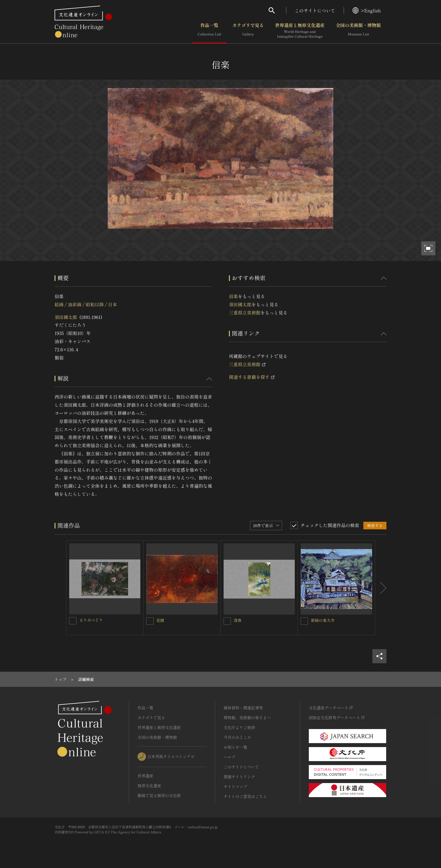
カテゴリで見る (248, 31)
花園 (160, 620)
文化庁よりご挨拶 (239, 727)
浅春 (238, 620)
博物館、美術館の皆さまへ (247, 718)
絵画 (59, 304)
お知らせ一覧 (235, 747)
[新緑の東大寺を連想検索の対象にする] (304, 621)
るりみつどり (91, 620)
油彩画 (75, 304)
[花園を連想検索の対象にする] (150, 621)
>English (367, 10)
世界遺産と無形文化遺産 (300, 31)
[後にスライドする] (381, 588)
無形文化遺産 (149, 786)
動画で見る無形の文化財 (159, 795)
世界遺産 (145, 776)
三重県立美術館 (245, 312)
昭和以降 (95, 304)
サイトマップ (235, 786)
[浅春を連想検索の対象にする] (227, 621)
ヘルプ (229, 757)
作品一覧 (209, 31)
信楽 (233, 296)
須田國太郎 (66, 317)
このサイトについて (315, 10)
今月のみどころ (237, 737)
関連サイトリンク (239, 777)
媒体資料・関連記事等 (243, 708)
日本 (112, 304)
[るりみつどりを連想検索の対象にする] (73, 621)
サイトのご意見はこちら (245, 796)
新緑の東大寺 (323, 620)
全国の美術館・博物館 (358, 31)
